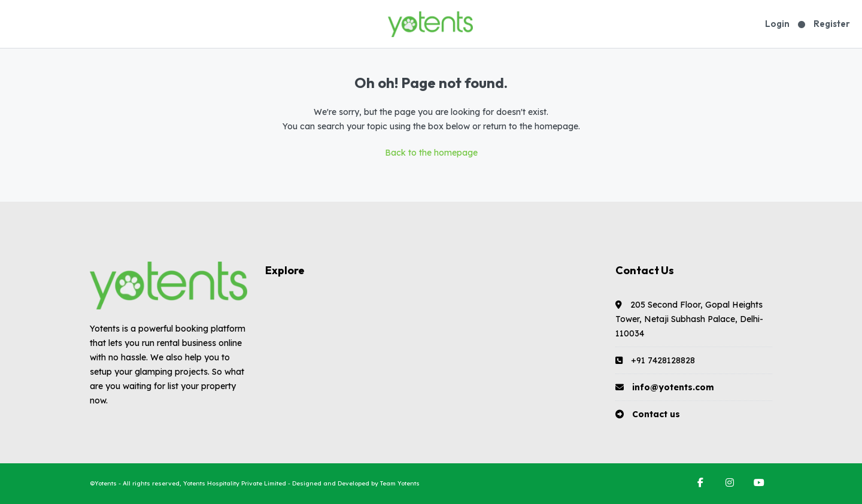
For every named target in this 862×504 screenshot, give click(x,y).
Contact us (656, 414)
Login (777, 24)
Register (832, 24)
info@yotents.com (673, 387)
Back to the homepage (431, 153)
